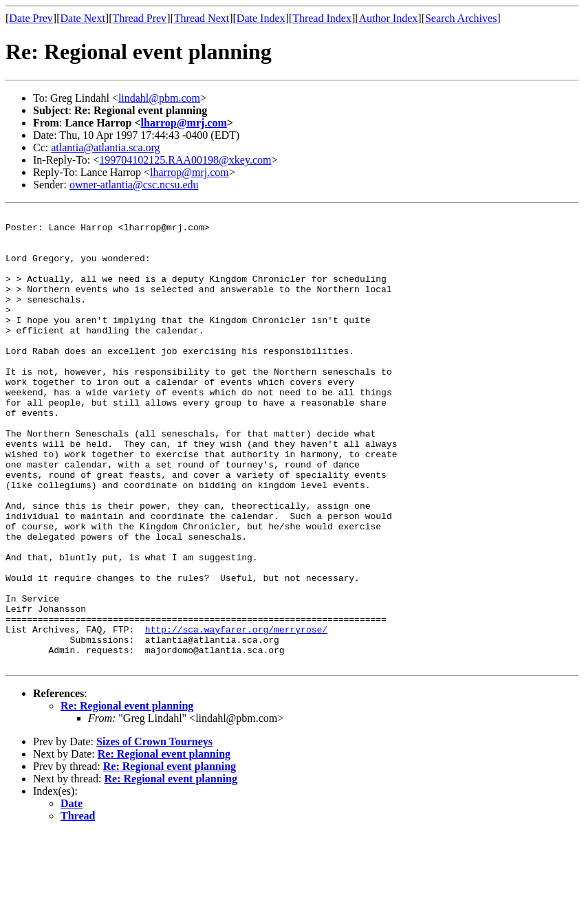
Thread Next (202, 18)
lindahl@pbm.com (159, 98)
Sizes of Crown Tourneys (154, 832)
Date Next (83, 18)
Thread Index (322, 18)
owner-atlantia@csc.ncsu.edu (134, 185)
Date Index (261, 18)
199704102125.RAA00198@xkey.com (185, 160)
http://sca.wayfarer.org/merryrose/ (236, 714)
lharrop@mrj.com (184, 123)
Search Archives (461, 18)
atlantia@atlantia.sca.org (105, 147)
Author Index (389, 18)
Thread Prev (139, 18)
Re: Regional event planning (127, 796)
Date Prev (31, 18)
